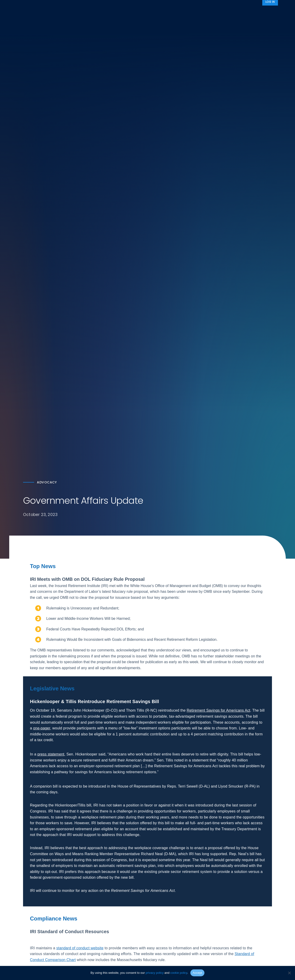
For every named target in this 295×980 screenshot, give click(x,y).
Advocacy (204, 12)
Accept (197, 973)
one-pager (42, 730)
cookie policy (179, 973)
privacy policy (155, 973)
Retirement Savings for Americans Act (218, 712)
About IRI (232, 12)
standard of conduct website (80, 949)
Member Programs (167, 12)
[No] (289, 973)
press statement (51, 756)
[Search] (272, 12)
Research (134, 12)
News (255, 12)
